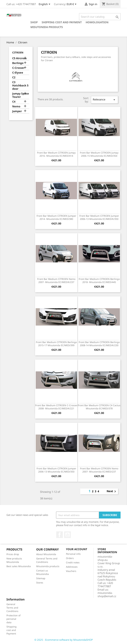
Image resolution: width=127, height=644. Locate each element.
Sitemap (41, 578)
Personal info (73, 554)
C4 (14, 102)
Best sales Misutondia (19, 566)
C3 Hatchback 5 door (20, 86)
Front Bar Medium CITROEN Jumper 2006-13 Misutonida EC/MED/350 (56, 470)
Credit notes (73, 562)
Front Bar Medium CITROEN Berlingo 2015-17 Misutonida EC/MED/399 (56, 344)
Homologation (97, 22)
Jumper (17, 111)
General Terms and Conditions (12, 608)
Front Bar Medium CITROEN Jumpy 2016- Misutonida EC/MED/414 (56, 154)
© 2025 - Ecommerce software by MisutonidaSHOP (64, 640)
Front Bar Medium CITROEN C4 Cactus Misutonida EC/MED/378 (99, 407)
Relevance (105, 100)
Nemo (16, 106)
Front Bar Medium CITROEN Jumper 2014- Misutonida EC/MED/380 (56, 217)
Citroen (18, 52)
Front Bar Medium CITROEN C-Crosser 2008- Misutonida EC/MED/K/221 (56, 407)
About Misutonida (46, 554)
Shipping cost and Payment (62, 22)
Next (112, 491)
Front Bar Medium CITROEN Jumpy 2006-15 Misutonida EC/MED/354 (99, 154)
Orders (70, 558)
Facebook (60, 535)
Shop (34, 22)
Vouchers (71, 571)
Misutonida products (47, 27)
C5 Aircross (19, 58)
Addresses (72, 567)
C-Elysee (18, 73)
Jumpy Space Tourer (21, 95)
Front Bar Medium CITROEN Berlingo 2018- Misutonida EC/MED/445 (99, 281)
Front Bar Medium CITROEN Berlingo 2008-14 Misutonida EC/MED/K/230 (99, 344)
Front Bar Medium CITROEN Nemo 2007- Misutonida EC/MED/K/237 (56, 281)
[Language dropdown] (45, 4)
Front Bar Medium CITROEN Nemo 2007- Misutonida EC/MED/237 (99, 470)
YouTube (67, 535)
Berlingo (18, 63)
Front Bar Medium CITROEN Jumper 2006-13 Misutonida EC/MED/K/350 (99, 217)
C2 (14, 77)
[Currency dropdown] (72, 4)
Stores (40, 583)
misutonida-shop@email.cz (107, 595)
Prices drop (13, 554)
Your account (77, 549)
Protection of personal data (13, 619)
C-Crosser (18, 68)
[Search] (100, 17)
